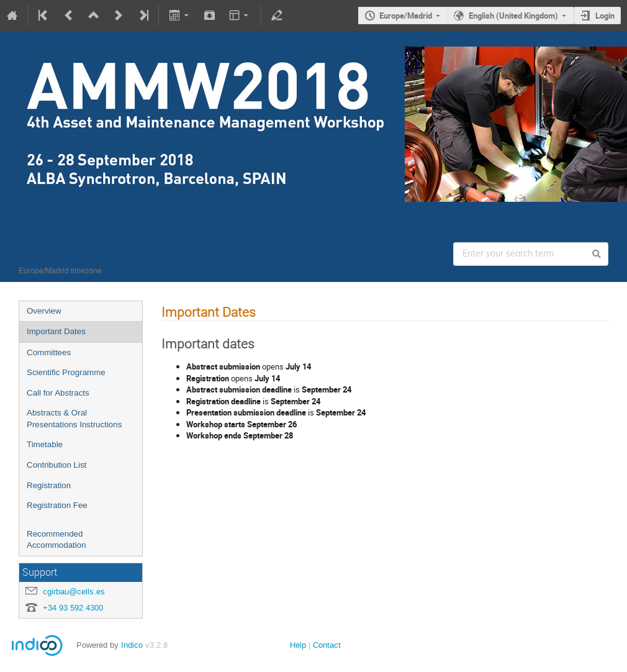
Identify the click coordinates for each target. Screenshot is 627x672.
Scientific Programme (66, 372)
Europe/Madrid (406, 16)
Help (298, 645)
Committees (49, 352)
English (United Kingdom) (513, 16)
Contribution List (56, 465)
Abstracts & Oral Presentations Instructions (74, 419)
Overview (44, 311)
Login (605, 16)
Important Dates (56, 331)
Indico (132, 645)
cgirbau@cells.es (74, 592)
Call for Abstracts (58, 393)
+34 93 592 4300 (73, 608)
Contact (327, 645)
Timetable (45, 444)
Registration (49, 485)
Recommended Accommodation (56, 540)
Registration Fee (57, 505)
